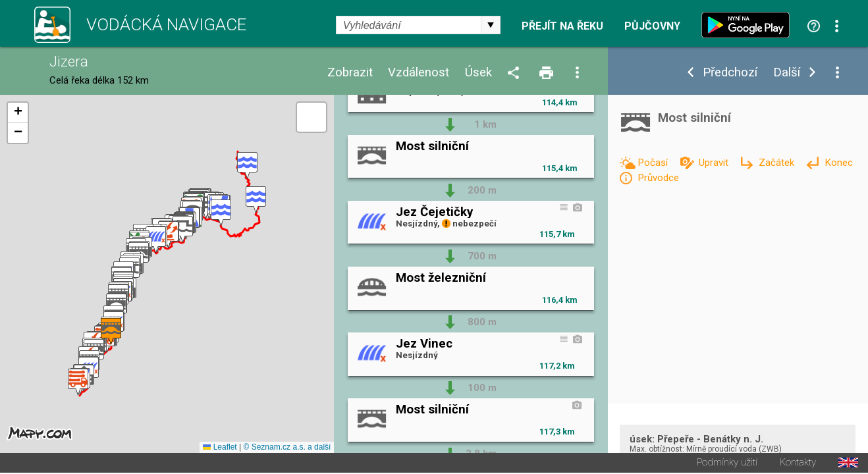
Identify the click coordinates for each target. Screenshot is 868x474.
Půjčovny (652, 26)
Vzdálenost (419, 73)
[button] (247, 166)
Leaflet (220, 448)
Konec (839, 163)
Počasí (654, 163)
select (491, 25)
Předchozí (730, 73)
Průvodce (658, 178)
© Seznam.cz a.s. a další (287, 448)
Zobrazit (350, 73)
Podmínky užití (727, 464)
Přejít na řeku (562, 26)
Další (787, 73)
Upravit (715, 163)
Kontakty (798, 464)
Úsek (478, 73)
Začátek (778, 163)
